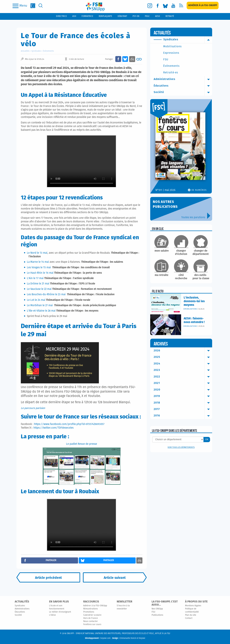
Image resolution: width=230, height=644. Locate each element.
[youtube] (173, 6)
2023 (183, 370)
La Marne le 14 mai (38, 262)
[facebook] (158, 6)
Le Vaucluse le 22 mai (39, 289)
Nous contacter (91, 621)
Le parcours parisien (33, 408)
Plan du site (191, 615)
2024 (183, 364)
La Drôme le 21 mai (38, 284)
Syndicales (36, 51)
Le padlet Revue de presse (82, 444)
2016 (183, 416)
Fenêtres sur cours (92, 625)
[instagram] (150, 6)
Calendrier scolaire (92, 615)
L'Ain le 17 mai (35, 278)
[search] (41, 6)
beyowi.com (105, 638)
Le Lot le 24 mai (36, 300)
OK (207, 440)
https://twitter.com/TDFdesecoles (54, 428)
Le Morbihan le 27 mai (40, 305)
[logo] (95, 7)
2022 (183, 377)
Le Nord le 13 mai (37, 253)
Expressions (171, 53)
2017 (183, 409)
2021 (183, 383)
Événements (48, 51)
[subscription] (203, 5)
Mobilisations (172, 47)
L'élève (52, 615)
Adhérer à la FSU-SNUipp (95, 606)
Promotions (89, 612)
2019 (183, 396)
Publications (157, 615)
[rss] (181, 6)
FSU (166, 60)
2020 (183, 390)
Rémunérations (91, 609)
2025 (183, 357)
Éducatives (183, 86)
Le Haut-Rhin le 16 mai (40, 273)
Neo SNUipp (157, 609)
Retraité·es (171, 73)
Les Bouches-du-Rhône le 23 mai (47, 294)
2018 (183, 403)
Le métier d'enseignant (60, 612)
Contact (189, 618)
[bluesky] (165, 6)
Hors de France (91, 618)
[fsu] (33, 6)
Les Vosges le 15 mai (39, 267)
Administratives (183, 79)
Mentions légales (193, 606)
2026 (183, 351)
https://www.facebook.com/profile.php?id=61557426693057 (69, 424)
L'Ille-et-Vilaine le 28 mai (41, 311)
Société (183, 92)
